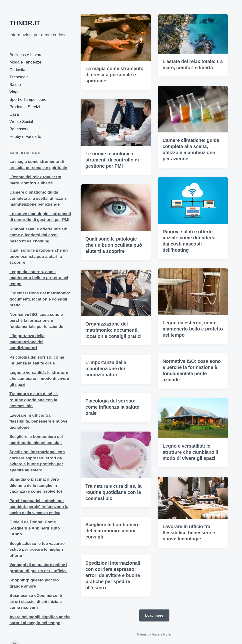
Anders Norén (162, 634)
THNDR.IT (25, 23)
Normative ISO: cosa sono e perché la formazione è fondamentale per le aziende (36, 321)
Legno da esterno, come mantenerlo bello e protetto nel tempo (39, 278)
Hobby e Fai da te (25, 137)
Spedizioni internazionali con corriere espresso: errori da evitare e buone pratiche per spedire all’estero (113, 589)
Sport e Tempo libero (28, 100)
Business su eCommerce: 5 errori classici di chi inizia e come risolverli (36, 602)
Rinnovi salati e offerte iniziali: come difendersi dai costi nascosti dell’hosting (38, 235)
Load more (154, 615)
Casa (14, 114)
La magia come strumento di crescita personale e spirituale (114, 75)
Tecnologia (19, 77)
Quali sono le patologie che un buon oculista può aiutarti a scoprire (39, 256)
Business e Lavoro (26, 55)
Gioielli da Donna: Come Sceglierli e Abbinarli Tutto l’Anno (35, 528)
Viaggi (15, 92)
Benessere (19, 129)
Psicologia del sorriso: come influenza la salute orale (112, 421)
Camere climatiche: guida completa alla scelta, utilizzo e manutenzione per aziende (38, 198)
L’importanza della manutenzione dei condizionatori (27, 342)
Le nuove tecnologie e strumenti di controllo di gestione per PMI (112, 160)
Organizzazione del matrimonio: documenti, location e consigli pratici (40, 299)
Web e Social (21, 122)
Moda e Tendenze (25, 62)
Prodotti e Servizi (25, 107)
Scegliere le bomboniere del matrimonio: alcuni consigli (112, 545)
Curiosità (17, 70)
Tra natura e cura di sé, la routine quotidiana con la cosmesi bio (34, 400)
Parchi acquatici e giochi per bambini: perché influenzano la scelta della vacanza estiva (39, 507)
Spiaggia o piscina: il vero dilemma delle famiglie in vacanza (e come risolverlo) (36, 485)
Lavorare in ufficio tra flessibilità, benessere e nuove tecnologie (39, 421)
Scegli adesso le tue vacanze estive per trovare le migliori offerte (37, 550)
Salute (15, 85)
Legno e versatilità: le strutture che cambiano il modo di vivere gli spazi (39, 379)
